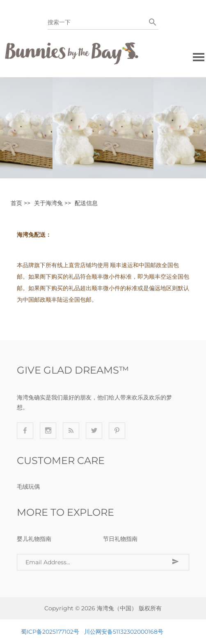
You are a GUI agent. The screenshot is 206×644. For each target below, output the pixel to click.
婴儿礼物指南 (34, 539)
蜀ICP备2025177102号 (50, 632)
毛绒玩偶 (28, 487)
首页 (16, 203)
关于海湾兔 (48, 203)
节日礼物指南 (120, 539)
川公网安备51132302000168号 (124, 632)
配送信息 (86, 203)
